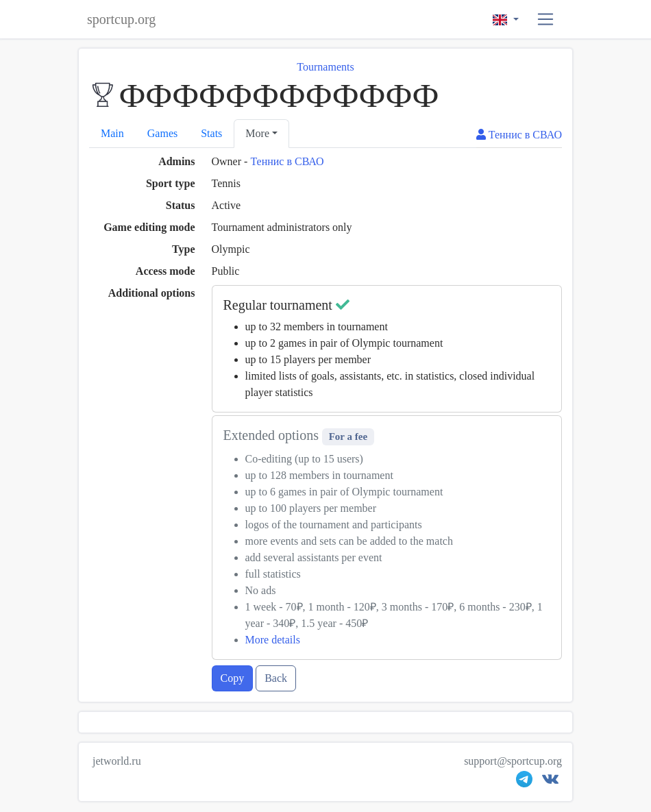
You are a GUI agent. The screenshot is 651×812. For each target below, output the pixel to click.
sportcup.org (121, 19)
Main (112, 133)
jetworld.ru (117, 761)
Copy (233, 678)
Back (276, 678)
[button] (546, 20)
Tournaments (325, 67)
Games (162, 133)
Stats (211, 133)
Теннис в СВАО (287, 161)
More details (273, 640)
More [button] (257, 133)
